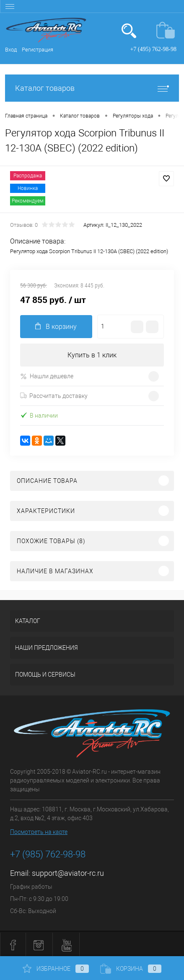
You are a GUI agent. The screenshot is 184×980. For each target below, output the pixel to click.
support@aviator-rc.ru (68, 873)
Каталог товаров (92, 88)
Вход (11, 50)
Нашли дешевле (47, 376)
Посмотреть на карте (39, 832)
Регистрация (38, 50)
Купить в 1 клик (92, 355)
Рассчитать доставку (54, 396)
